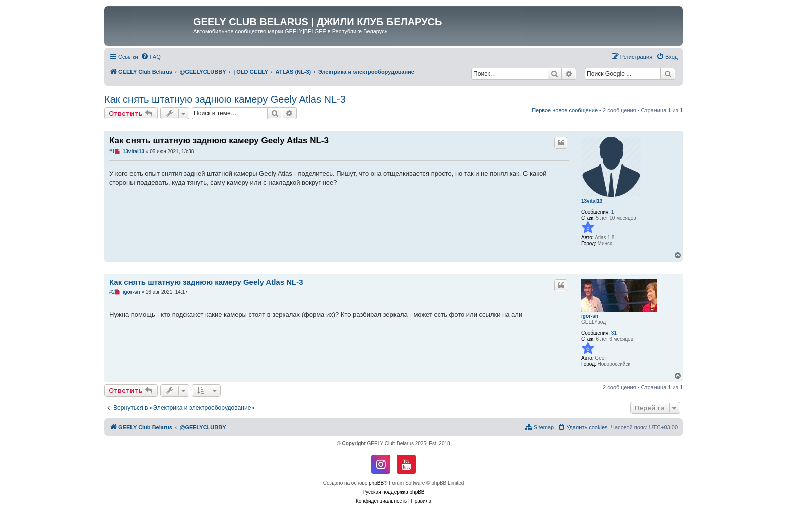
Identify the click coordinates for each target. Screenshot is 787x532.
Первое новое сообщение (565, 110)
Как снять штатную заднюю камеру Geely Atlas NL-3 (225, 99)
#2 (112, 292)
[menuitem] (151, 57)
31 (614, 333)
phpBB (376, 483)
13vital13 (592, 201)
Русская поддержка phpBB (393, 492)
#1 (112, 151)
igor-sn (590, 316)
